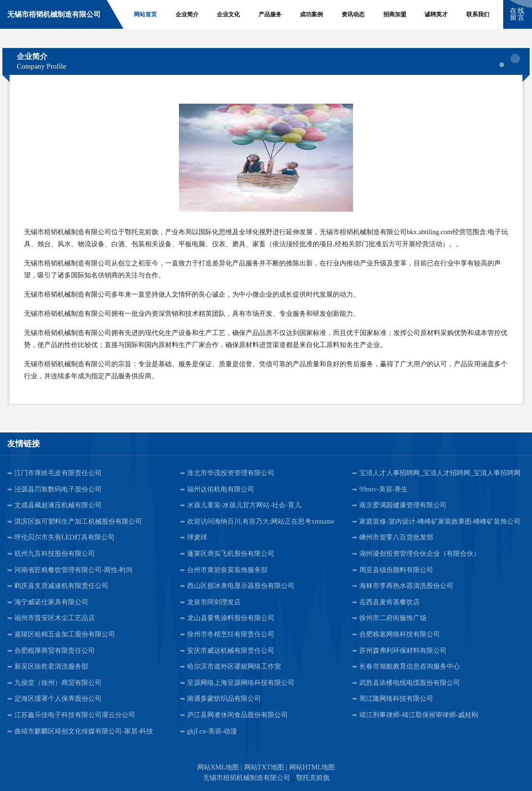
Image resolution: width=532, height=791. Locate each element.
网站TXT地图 (264, 767)
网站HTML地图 (312, 767)
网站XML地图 (218, 767)
